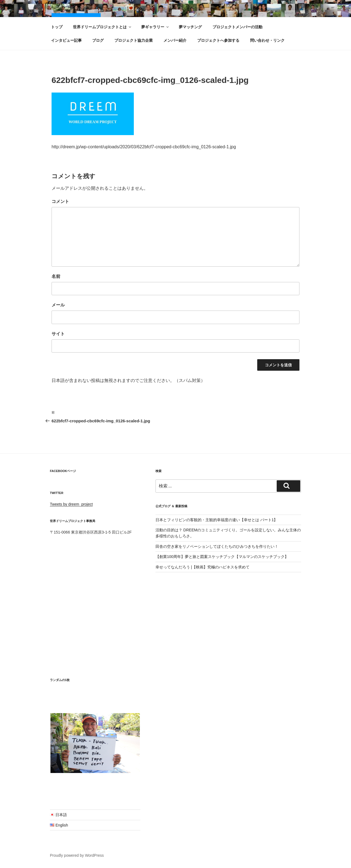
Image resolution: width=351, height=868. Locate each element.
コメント (60, 201)
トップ (57, 27)
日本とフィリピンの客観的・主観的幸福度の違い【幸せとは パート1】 (217, 520)
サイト (58, 334)
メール (58, 305)
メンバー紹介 (175, 40)
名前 (56, 276)
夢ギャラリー (155, 27)
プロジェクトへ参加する (218, 40)
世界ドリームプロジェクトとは (102, 27)
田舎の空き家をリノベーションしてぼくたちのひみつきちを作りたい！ (217, 546)
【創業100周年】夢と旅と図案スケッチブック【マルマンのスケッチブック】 (222, 557)
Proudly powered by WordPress (77, 855)
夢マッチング (190, 27)
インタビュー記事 (66, 40)
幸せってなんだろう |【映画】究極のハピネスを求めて (203, 567)
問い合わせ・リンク (267, 40)
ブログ (98, 40)
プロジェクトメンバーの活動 (237, 27)
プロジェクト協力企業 (134, 40)
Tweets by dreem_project (71, 504)
